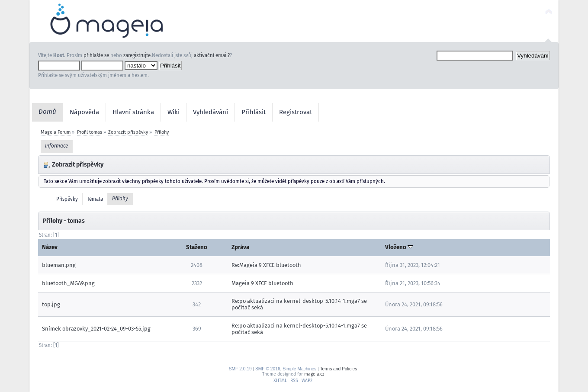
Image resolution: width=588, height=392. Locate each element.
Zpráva (240, 247)
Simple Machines (299, 369)
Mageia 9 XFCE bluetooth (262, 283)
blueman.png (59, 265)
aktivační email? (212, 55)
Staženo (197, 247)
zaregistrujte (137, 55)
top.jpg (51, 304)
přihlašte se (96, 55)
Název (50, 247)
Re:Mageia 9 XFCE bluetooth (266, 265)
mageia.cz (314, 374)
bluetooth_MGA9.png (68, 283)
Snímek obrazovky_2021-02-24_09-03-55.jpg (96, 329)
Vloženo (399, 247)
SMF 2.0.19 (240, 369)
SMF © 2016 (268, 369)
